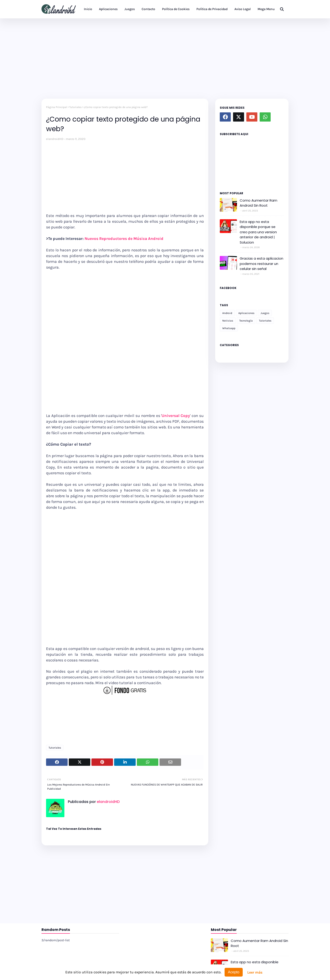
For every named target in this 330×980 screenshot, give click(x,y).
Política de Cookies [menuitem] (176, 9)
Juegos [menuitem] (130, 9)
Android (227, 313)
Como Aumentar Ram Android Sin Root (258, 203)
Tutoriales (75, 107)
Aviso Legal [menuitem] (243, 9)
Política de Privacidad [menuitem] (212, 9)
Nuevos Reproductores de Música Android (124, 239)
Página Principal (56, 107)
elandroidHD (55, 139)
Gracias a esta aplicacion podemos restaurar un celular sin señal (261, 264)
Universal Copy (176, 416)
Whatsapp (229, 328)
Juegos (265, 313)
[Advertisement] (165, 57)
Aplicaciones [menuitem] (108, 9)
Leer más (255, 972)
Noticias (228, 321)
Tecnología (246, 321)
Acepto (234, 972)
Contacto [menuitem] (148, 9)
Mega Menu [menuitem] (266, 9)
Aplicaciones (246, 313)
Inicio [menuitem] (88, 9)
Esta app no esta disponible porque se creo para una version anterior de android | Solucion (258, 232)
